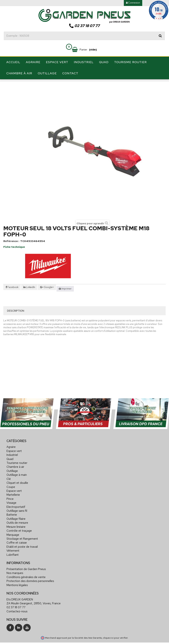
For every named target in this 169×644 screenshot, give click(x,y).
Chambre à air (19, 73)
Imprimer (67, 299)
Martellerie (13, 505)
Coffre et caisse (17, 553)
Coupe (11, 497)
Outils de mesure (17, 533)
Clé (9, 489)
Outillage (47, 73)
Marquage (13, 545)
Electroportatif (16, 517)
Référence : (11, 251)
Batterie (12, 525)
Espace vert (57, 62)
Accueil (13, 62)
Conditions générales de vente (26, 587)
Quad (104, 62)
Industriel (84, 62)
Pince (10, 509)
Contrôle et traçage (19, 541)
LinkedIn (29, 297)
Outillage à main (17, 485)
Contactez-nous (17, 621)
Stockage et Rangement (22, 549)
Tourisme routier (130, 62)
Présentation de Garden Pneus (26, 579)
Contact (70, 73)
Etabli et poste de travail (22, 557)
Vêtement (13, 561)
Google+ (47, 297)
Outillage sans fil (17, 521)
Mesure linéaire (16, 537)
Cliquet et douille (17, 493)
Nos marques (15, 583)
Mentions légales (17, 595)
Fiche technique (14, 257)
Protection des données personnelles (30, 591)
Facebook (12, 297)
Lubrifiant (13, 565)
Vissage (11, 513)
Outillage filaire (16, 529)
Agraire (33, 62)
